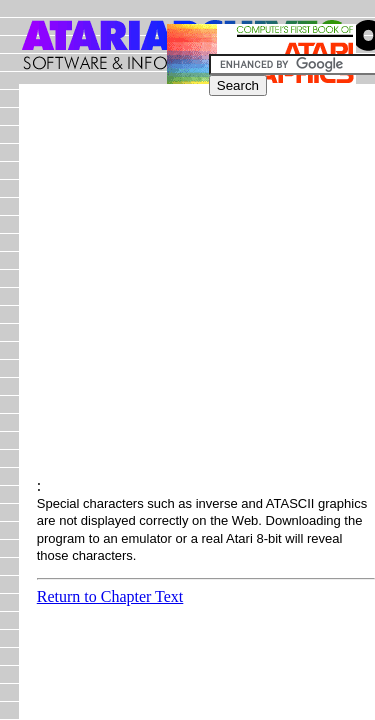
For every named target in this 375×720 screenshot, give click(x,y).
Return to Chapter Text (110, 596)
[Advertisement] (187, 289)
